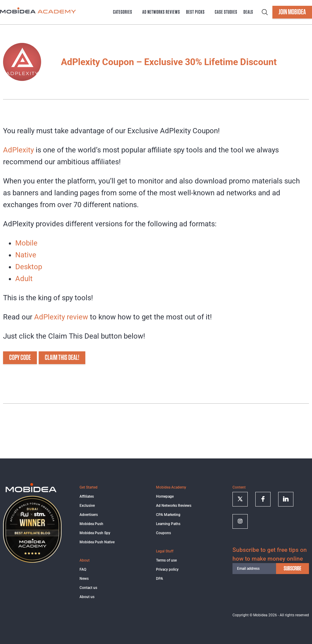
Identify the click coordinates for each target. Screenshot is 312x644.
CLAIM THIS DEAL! (62, 358)
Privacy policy (167, 569)
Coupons (163, 533)
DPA (160, 579)
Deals (248, 12)
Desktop (29, 267)
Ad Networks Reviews (161, 12)
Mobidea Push (91, 524)
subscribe (292, 569)
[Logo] (31, 491)
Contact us (88, 588)
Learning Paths (168, 524)
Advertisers (89, 515)
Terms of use (166, 560)
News (84, 579)
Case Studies (226, 12)
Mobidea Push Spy (95, 533)
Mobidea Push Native (97, 542)
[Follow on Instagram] (240, 521)
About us (87, 597)
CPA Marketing (168, 515)
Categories (123, 12)
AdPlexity (18, 150)
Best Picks (195, 12)
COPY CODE (20, 358)
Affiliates (87, 496)
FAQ (83, 569)
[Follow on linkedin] (286, 499)
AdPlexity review (61, 317)
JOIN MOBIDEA (292, 12)
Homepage (165, 496)
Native (26, 255)
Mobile (26, 243)
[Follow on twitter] (240, 499)
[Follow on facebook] (263, 499)
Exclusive (87, 506)
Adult (24, 279)
